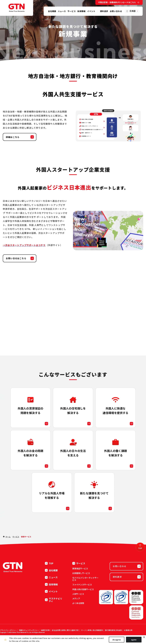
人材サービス (78, 594)
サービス (16, 537)
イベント (51, 591)
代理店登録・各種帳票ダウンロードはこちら (117, 2)
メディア (76, 598)
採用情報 (51, 584)
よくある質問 (78, 603)
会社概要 (51, 570)
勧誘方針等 (45, 630)
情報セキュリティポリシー (29, 630)
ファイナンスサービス (82, 585)
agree (134, 640)
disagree (117, 640)
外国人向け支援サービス (83, 589)
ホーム (8, 537)
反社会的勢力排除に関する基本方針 (65, 630)
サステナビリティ (54, 600)
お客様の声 (128, 630)
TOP (49, 563)
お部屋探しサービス (81, 573)
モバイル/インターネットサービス (85, 579)
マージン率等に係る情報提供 (92, 630)
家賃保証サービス (80, 568)
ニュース (51, 577)
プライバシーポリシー (8, 630)
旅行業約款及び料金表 (113, 630)
